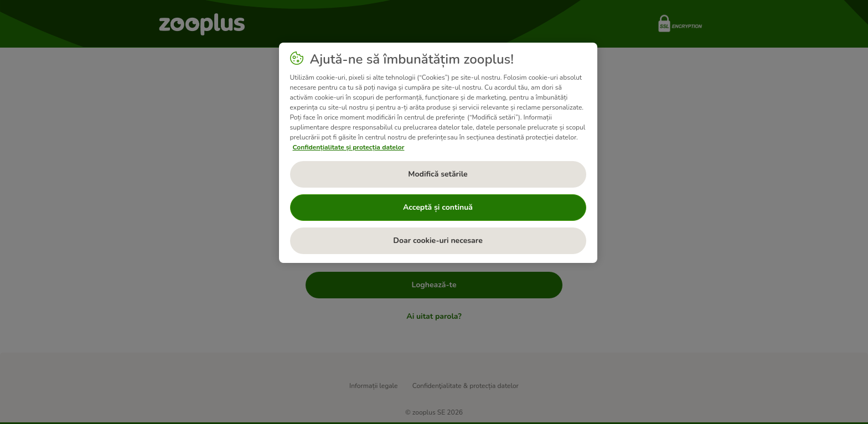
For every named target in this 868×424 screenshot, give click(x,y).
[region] (438, 153)
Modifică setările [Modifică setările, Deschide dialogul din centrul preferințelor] (438, 174)
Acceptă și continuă (438, 207)
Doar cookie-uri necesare (438, 241)
